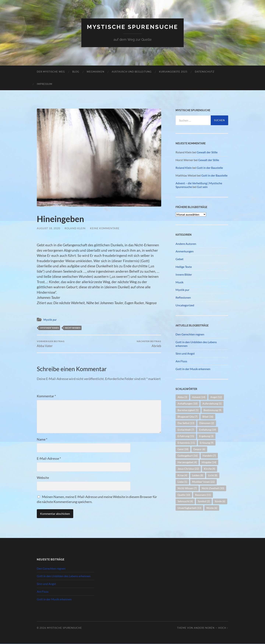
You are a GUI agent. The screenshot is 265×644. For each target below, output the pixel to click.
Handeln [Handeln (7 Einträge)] (209, 456)
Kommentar (46, 396)
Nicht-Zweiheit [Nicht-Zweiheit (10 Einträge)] (213, 488)
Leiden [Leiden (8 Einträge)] (198, 475)
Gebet (180, 259)
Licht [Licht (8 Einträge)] (213, 475)
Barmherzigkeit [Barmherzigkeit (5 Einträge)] (188, 410)
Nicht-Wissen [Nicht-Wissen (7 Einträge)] (187, 488)
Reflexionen (183, 297)
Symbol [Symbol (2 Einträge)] (204, 501)
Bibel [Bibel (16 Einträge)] (208, 417)
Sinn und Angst (185, 353)
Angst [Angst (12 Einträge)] (216, 397)
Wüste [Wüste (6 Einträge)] (212, 508)
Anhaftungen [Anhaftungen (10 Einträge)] (188, 403)
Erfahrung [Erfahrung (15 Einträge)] (186, 436)
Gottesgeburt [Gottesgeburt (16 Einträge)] (188, 456)
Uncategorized (185, 305)
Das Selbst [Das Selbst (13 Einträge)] (186, 423)
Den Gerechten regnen (190, 334)
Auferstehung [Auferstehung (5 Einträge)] (212, 403)
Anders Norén (204, 628)
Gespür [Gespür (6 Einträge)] (199, 449)
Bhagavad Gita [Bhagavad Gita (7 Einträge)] (188, 417)
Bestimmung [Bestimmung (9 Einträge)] (212, 410)
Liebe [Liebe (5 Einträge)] (182, 482)
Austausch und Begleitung (132, 72)
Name (42, 439)
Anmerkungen (185, 251)
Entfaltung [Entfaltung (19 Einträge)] (208, 430)
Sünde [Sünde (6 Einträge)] (220, 501)
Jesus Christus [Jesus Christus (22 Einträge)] (188, 469)
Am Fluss (181, 361)
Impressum (45, 84)
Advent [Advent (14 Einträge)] (199, 397)
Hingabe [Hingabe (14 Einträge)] (209, 462)
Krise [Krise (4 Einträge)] (182, 475)
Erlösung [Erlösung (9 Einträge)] (207, 443)
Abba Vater (51, 344)
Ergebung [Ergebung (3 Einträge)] (206, 436)
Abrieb (149, 344)
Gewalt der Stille (207, 152)
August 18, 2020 (48, 228)
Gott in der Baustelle (210, 168)
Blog (76, 72)
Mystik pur (50, 320)
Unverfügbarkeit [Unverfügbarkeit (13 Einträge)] (189, 508)
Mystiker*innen (50, 328)
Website (43, 478)
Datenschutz (205, 72)
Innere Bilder (184, 274)
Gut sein (202, 187)
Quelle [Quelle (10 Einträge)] (184, 495)
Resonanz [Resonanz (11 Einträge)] (203, 495)
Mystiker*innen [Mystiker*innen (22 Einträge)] (203, 482)
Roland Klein (75, 228)
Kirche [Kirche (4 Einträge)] (210, 469)
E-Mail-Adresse (49, 459)
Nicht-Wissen (73, 328)
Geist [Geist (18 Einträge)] (183, 449)
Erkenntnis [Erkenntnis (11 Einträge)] (186, 443)
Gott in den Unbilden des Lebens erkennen (196, 344)
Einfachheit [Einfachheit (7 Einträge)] (186, 430)
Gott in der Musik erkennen (193, 369)
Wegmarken (96, 72)
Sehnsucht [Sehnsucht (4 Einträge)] (185, 501)
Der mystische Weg (51, 72)
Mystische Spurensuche (133, 27)
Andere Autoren (186, 244)
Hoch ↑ (223, 628)
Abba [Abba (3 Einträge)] (182, 397)
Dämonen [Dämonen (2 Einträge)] (207, 423)
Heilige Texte (184, 267)
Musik (180, 282)
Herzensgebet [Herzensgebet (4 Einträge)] (187, 462)
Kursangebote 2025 (173, 72)
